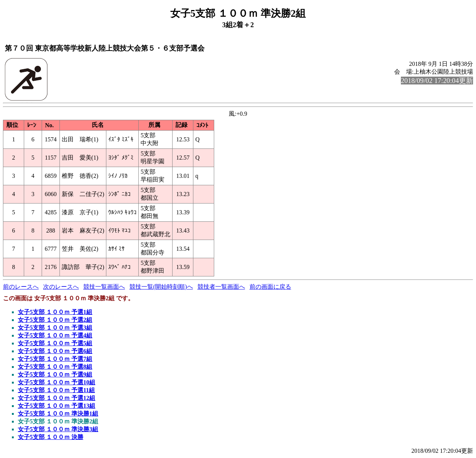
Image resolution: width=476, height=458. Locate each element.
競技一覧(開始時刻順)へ (161, 287)
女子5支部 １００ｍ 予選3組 (55, 328)
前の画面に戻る (270, 287)
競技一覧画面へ (104, 287)
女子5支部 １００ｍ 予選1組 (55, 312)
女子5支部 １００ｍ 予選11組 (56, 390)
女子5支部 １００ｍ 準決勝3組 (58, 429)
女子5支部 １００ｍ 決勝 (51, 437)
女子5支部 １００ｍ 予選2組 (55, 320)
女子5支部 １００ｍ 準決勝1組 (58, 414)
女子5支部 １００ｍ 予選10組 (57, 382)
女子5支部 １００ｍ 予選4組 (55, 335)
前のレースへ (21, 287)
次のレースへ (61, 287)
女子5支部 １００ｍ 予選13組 (57, 406)
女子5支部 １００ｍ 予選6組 (55, 351)
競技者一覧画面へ (221, 287)
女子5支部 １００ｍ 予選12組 (57, 398)
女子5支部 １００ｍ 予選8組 (55, 367)
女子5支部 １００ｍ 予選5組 (55, 343)
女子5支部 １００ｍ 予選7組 (55, 359)
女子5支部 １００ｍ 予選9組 (55, 374)
